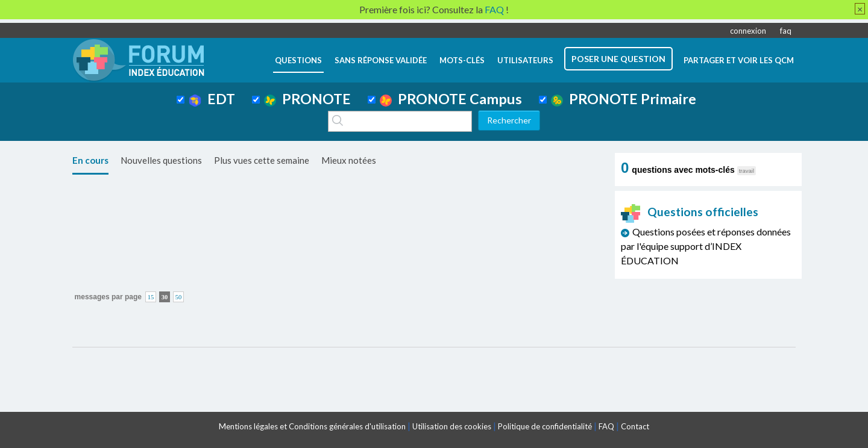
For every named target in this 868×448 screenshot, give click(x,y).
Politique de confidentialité (545, 426)
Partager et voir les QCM (739, 60)
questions (298, 60)
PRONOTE (307, 99)
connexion (748, 31)
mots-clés (462, 60)
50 (179, 297)
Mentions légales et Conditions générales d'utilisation (312, 426)
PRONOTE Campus (451, 99)
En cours (90, 160)
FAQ (606, 426)
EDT (212, 99)
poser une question (618, 59)
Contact (635, 426)
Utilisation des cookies (452, 426)
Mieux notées (349, 160)
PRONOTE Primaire (624, 99)
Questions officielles (690, 212)
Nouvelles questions (161, 160)
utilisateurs (525, 60)
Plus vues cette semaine (262, 160)
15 (151, 297)
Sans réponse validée (381, 60)
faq (786, 31)
